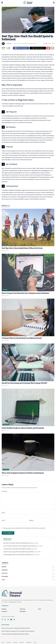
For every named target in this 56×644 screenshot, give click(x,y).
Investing (24, 43)
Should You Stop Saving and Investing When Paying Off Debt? (24, 383)
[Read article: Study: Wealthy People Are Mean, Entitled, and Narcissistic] (28, 408)
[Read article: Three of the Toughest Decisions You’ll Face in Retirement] (28, 453)
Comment (5, 492)
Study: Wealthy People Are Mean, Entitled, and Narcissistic (23, 428)
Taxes (35, 43)
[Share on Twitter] (38, 48)
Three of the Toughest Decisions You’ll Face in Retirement (23, 473)
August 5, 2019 (17, 43)
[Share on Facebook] (21, 48)
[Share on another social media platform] (52, 48)
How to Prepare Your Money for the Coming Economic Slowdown (25, 293)
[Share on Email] (48, 48)
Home (3, 643)
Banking (5, 245)
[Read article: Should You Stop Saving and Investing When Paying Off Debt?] (28, 363)
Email (4, 521)
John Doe (9, 43)
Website (31, 521)
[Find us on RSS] (14, 620)
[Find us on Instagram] (8, 620)
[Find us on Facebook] (2, 620)
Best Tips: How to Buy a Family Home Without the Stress (22, 248)
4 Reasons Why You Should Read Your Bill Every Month (22, 338)
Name (4, 513)
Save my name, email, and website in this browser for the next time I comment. (24, 528)
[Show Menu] (2, 3)
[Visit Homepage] (28, 3)
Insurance (6, 380)
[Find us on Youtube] (11, 620)
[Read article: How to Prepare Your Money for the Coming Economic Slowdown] (28, 273)
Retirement (30, 43)
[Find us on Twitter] (5, 620)
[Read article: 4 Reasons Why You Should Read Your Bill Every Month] (28, 318)
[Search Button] (54, 3)
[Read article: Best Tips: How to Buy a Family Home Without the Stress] (28, 228)
